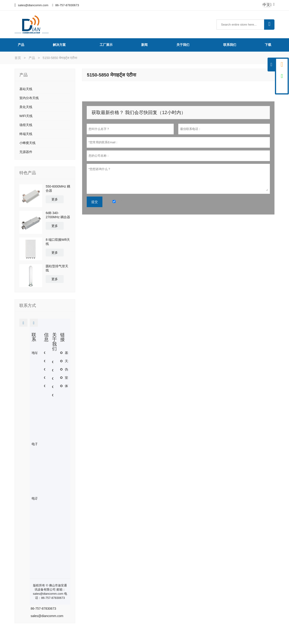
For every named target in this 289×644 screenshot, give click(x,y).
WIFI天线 (26, 116)
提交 (95, 202)
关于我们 (183, 45)
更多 (55, 199)
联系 (34, 337)
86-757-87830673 (67, 5)
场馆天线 (26, 125)
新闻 (144, 45)
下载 (268, 45)
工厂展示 (106, 45)
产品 (21, 45)
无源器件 (26, 152)
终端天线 (26, 134)
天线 (68, 361)
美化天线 (26, 107)
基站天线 (26, 89)
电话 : (36, 498)
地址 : (36, 353)
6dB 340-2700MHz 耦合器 (58, 215)
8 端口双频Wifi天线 (58, 242)
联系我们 (230, 45)
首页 (18, 58)
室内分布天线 (29, 98)
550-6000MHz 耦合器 (58, 188)
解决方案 (59, 45)
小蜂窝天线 (27, 143)
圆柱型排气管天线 (57, 268)
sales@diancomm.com (33, 5)
